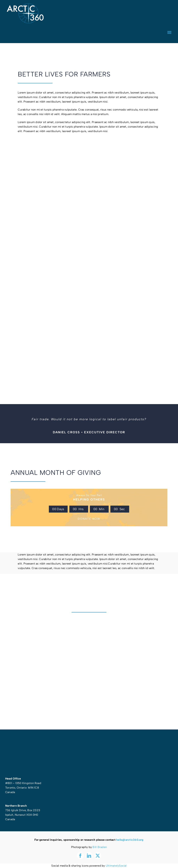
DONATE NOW (89, 519)
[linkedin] (89, 856)
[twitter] (98, 856)
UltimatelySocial (116, 866)
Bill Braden (100, 847)
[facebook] (80, 856)
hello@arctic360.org (130, 840)
